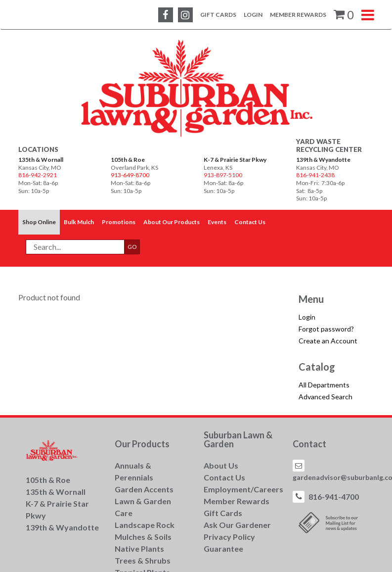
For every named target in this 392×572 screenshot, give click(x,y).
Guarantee (223, 548)
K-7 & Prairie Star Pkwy (235, 160)
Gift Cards (218, 15)
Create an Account (328, 341)
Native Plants (139, 548)
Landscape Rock (145, 525)
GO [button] (132, 247)
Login (253, 15)
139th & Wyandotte (323, 160)
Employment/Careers (243, 489)
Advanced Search (326, 397)
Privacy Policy (229, 537)
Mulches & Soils (143, 537)
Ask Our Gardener (237, 525)
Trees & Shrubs (143, 560)
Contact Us (224, 477)
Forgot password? (326, 329)
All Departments (324, 385)
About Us (221, 465)
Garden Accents (144, 489)
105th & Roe (128, 160)
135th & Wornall (41, 160)
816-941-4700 (334, 497)
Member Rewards (298, 15)
